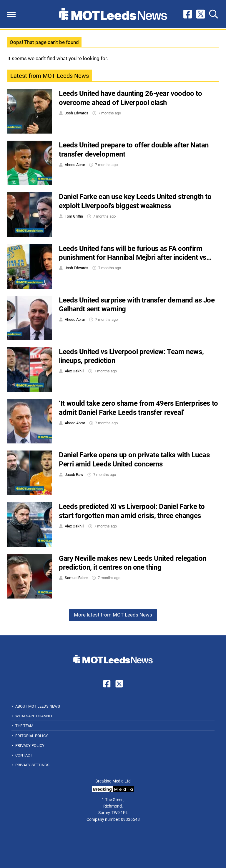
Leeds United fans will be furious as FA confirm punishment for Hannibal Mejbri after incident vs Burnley (133, 258)
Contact (24, 755)
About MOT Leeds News (38, 706)
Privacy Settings (32, 765)
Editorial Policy (32, 736)
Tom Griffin (74, 216)
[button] (11, 14)
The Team (24, 726)
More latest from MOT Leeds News (113, 615)
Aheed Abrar (75, 165)
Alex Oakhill (74, 371)
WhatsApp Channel (34, 716)
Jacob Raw (74, 475)
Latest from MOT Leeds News (50, 76)
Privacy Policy (30, 745)
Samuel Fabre (76, 578)
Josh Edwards (77, 113)
